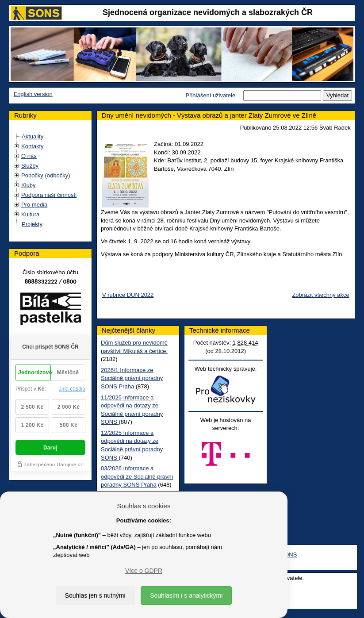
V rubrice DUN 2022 (128, 295)
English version (33, 94)
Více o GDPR (144, 571)
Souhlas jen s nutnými (95, 595)
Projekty (32, 224)
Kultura (30, 214)
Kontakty (33, 146)
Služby (30, 166)
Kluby (29, 185)
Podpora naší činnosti (49, 195)
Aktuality (33, 136)
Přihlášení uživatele (210, 95)
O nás (29, 156)
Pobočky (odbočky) (46, 175)
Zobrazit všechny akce (320, 295)
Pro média (34, 205)
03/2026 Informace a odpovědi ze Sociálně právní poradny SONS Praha (137, 476)
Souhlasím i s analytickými (186, 595)
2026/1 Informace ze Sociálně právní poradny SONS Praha (132, 378)
